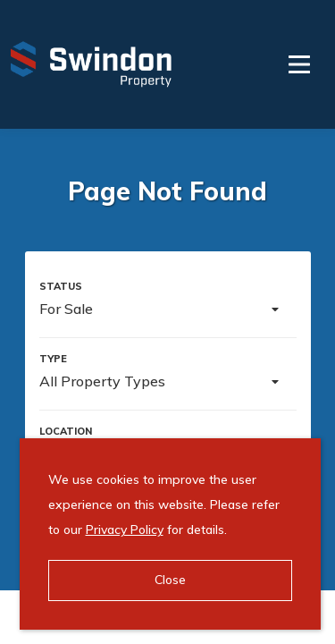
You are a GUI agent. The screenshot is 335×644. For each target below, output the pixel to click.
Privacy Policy (125, 530)
